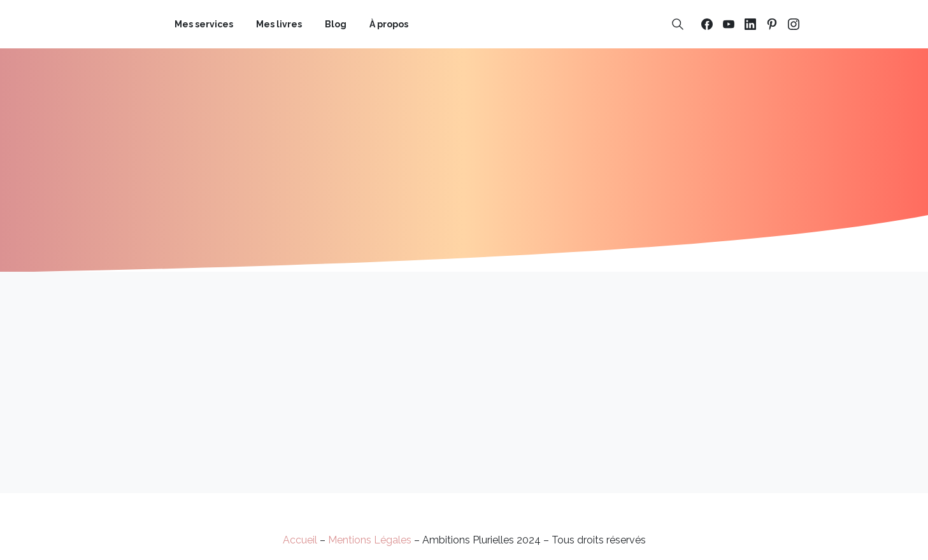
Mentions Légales (370, 540)
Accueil (300, 540)
